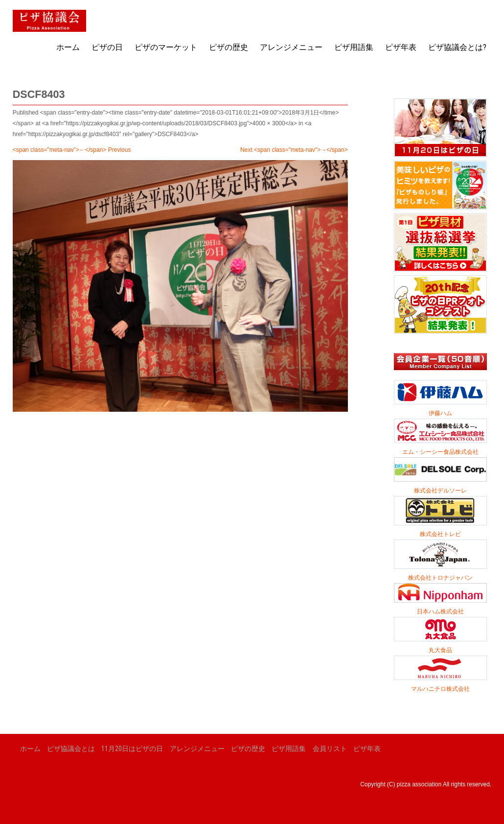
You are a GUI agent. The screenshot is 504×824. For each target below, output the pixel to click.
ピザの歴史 (229, 47)
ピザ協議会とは (71, 749)
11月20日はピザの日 (132, 749)
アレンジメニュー (291, 47)
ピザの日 (107, 47)
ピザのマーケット (166, 47)
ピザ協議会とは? (457, 47)
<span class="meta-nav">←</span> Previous (72, 150)
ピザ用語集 (354, 47)
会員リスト (330, 749)
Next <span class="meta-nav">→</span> (294, 150)
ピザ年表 (401, 47)
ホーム (68, 47)
